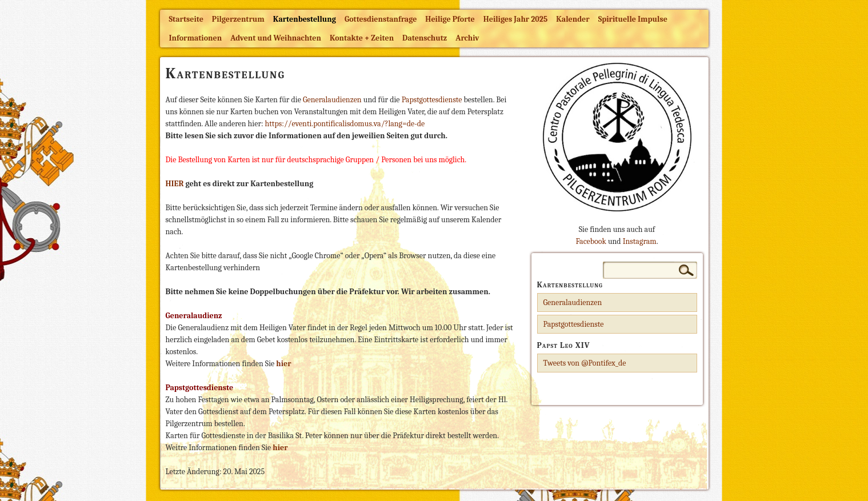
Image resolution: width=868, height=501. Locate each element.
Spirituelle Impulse (633, 19)
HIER (175, 184)
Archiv (467, 38)
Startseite (186, 19)
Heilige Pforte (450, 19)
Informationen (196, 38)
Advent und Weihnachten (276, 38)
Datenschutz (425, 38)
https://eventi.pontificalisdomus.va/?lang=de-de (345, 124)
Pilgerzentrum (238, 19)
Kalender (573, 19)
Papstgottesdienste (433, 100)
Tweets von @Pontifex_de (585, 363)
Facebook (591, 241)
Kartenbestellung (305, 19)
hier (280, 448)
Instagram (640, 241)
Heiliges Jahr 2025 (516, 19)
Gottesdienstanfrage (381, 19)
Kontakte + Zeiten (362, 38)
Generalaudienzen (333, 100)
